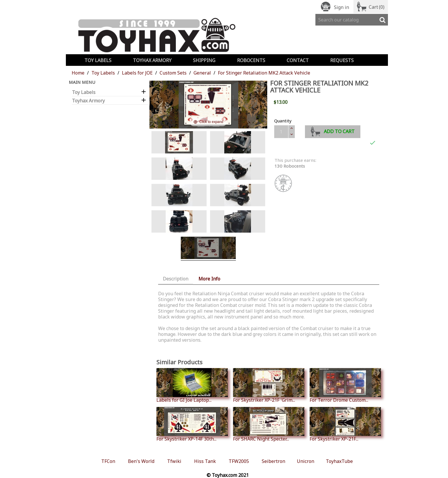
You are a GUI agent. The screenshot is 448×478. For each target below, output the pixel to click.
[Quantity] (281, 132)
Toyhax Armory (152, 60)
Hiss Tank (205, 461)
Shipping (204, 60)
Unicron (306, 461)
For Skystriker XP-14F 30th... (192, 424)
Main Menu (82, 82)
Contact (298, 60)
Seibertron (273, 461)
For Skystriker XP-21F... (345, 424)
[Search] (352, 20)
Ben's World (141, 461)
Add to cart (333, 131)
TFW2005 (239, 461)
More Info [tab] (209, 279)
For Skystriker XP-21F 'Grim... (269, 385)
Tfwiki (174, 461)
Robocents (251, 60)
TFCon (108, 461)
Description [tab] (176, 279)
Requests (342, 60)
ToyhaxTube (339, 461)
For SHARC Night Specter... (269, 424)
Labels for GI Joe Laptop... (192, 385)
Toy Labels (98, 60)
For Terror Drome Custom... (345, 385)
